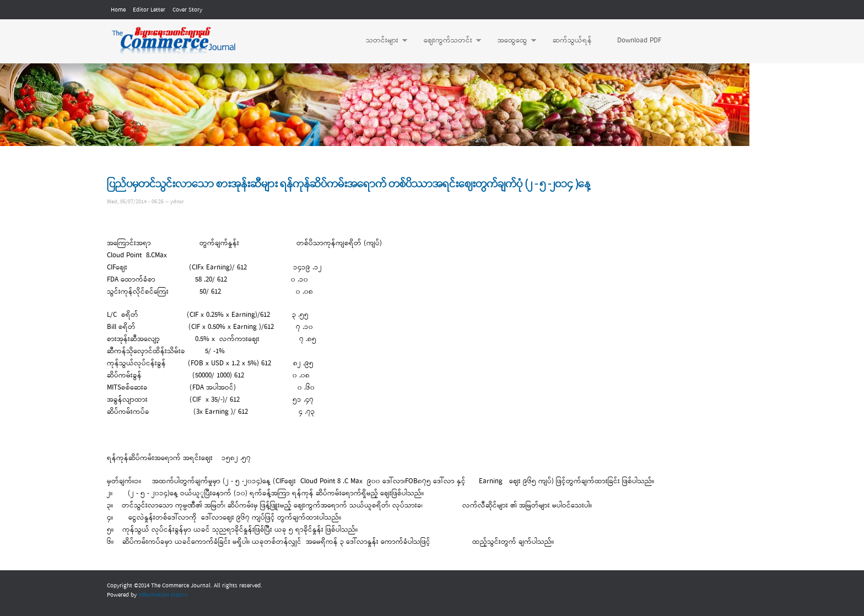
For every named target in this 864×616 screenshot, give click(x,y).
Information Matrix (163, 595)
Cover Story (187, 10)
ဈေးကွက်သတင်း (447, 41)
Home (118, 10)
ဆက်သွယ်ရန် (572, 40)
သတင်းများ (381, 41)
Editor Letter (149, 10)
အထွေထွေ (511, 41)
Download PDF (639, 40)
